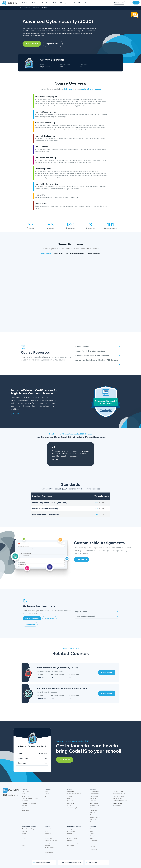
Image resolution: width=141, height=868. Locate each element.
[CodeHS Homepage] (10, 3)
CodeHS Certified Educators (42, 863)
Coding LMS (25, 791)
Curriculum (27, 8)
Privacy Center (94, 836)
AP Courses (93, 798)
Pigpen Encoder (46, 254)
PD (114, 789)
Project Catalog (94, 794)
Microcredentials (117, 803)
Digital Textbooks (95, 817)
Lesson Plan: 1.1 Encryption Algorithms (98, 351)
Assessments (71, 836)
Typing (24, 808)
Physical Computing (73, 843)
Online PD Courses (118, 791)
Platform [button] (35, 3)
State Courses (94, 803)
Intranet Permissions (94, 254)
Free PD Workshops (118, 798)
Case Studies (48, 829)
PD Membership (117, 805)
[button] (25, 3)
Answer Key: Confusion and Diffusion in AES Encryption (98, 361)
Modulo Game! (58, 254)
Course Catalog (37, 8)
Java (23, 836)
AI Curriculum (94, 822)
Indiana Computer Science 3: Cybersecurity (50, 503)
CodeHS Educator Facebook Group (70, 863)
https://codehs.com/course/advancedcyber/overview (75, 28)
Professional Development (29, 803)
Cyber (46, 8)
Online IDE (25, 794)
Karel (23, 845)
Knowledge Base (49, 843)
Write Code (70, 801)
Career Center (49, 850)
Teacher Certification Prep (120, 801)
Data (69, 798)
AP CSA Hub (94, 820)
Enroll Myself (49, 618)
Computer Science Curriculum (30, 798)
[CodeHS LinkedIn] (9, 796)
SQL (23, 843)
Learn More (17, 414)
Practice (92, 813)
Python (24, 834)
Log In (129, 3)
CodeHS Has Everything (74, 827)
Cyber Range (25, 810)
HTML (24, 838)
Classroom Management (74, 794)
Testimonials (48, 834)
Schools (47, 794)
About (92, 829)
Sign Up (136, 3)
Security (92, 847)
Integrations (71, 803)
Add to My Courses (32, 618)
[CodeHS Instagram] (6, 796)
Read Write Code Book (51, 841)
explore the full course (91, 89)
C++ (23, 841)
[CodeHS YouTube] (12, 796)
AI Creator (25, 805)
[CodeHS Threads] (17, 796)
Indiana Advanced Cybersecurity (45, 508)
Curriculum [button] (46, 3)
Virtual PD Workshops (119, 796)
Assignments (71, 791)
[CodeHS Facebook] (4, 796)
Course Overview (98, 347)
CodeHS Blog (48, 838)
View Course (107, 673)
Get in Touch (65, 760)
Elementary (93, 801)
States (46, 831)
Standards (93, 808)
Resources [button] (89, 3)
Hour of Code (94, 810)
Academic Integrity (72, 808)
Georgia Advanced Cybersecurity (45, 514)
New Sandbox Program (29, 829)
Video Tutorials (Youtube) (97, 616)
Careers (92, 834)
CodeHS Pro (25, 796)
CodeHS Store (92, 863)
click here (68, 89)
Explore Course (53, 44)
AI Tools (69, 805)
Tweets (47, 836)
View (97, 503)
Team (92, 831)
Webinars (47, 845)
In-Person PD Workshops (120, 794)
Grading (70, 796)
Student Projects (49, 848)
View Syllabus (32, 44)
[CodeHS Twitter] (15, 796)
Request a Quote (119, 3)
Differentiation (71, 831)
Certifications (26, 801)
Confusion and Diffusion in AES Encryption (98, 356)
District (47, 791)
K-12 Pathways (94, 796)
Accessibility (94, 849)
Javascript (25, 831)
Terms (92, 838)
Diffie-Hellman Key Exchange (75, 254)
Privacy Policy (94, 841)
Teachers (47, 796)
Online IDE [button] (78, 3)
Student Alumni (49, 852)
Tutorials (92, 815)
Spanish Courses (95, 805)
